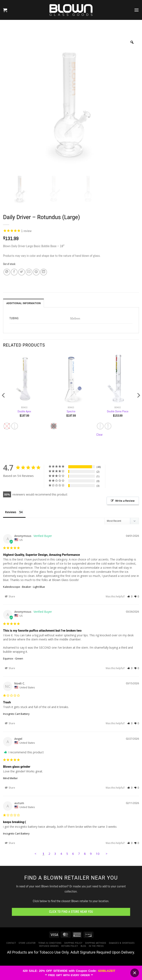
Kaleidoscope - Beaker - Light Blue (24, 587)
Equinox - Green (13, 659)
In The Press (96, 947)
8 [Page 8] (85, 854)
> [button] (107, 854)
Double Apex (24, 411)
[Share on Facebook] (14, 272)
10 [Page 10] (98, 854)
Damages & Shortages (122, 944)
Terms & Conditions (50, 944)
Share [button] (10, 597)
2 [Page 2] (49, 854)
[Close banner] (135, 973)
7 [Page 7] (79, 854)
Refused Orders (49, 947)
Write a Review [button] (125, 501)
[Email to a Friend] (29, 272)
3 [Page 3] (55, 854)
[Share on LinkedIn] (44, 272)
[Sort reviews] (122, 521)
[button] (5, 10)
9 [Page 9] (91, 854)
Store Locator (27, 944)
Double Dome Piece (118, 411)
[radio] (7, 426)
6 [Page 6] (73, 854)
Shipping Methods (96, 944)
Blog (83, 947)
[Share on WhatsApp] (7, 272)
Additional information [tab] (23, 303)
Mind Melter (10, 779)
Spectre (71, 411)
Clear (99, 435)
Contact (11, 944)
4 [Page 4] (61, 854)
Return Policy (70, 947)
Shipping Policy (73, 944)
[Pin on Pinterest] (36, 272)
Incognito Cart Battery (16, 714)
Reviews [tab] (11, 512)
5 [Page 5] (67, 854)
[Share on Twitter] (22, 272)
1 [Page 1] (43, 854)
